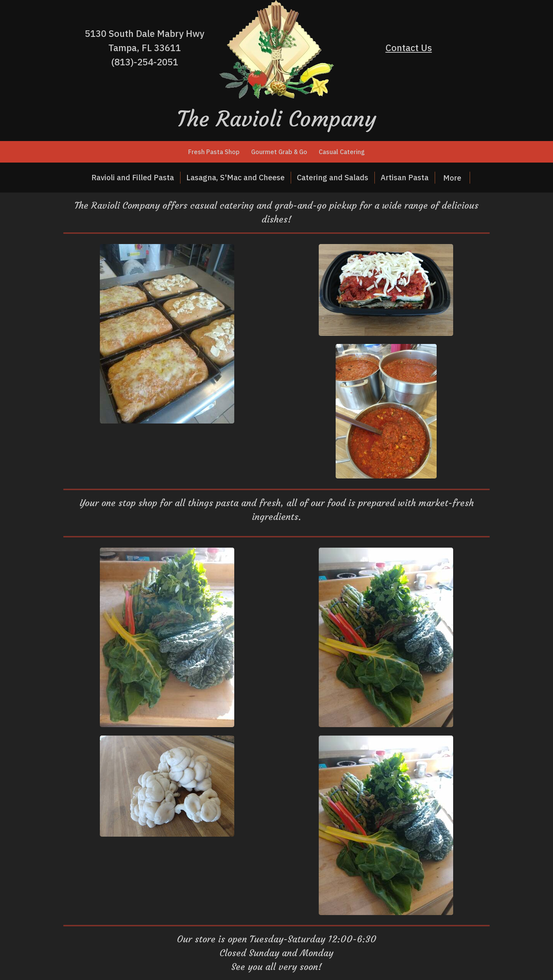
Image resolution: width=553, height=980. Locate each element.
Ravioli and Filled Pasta (133, 177)
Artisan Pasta (405, 177)
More (452, 178)
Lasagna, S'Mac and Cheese (235, 177)
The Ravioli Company (277, 119)
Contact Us (409, 48)
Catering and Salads (333, 177)
